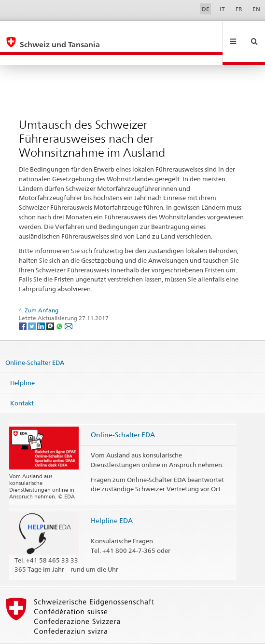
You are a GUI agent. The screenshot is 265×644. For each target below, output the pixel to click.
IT (222, 9)
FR (239, 9)
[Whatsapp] (60, 305)
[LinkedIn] (42, 305)
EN (256, 9)
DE (206, 9)
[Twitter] (33, 305)
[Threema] (51, 305)
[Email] (69, 305)
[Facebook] (23, 305)
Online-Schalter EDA (35, 342)
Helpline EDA (112, 500)
